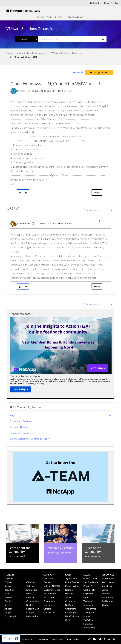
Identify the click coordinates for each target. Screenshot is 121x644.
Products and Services (20, 421)
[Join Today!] (20, 389)
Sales (68, 575)
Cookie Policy (58, 639)
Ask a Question (99, 72)
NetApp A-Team (75, 17)
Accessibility (89, 628)
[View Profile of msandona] (25, 91)
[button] (100, 83)
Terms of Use (27, 639)
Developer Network (19, 427)
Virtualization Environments (32, 53)
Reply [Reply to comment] (97, 286)
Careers (47, 609)
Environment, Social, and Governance (50, 597)
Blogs (59, 17)
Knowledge (44, 17)
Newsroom (49, 578)
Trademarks (89, 601)
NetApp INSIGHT (52, 586)
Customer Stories (52, 590)
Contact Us (49, 612)
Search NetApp (109, 582)
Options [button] (77, 72)
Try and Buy (71, 578)
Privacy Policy (42, 639)
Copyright (88, 594)
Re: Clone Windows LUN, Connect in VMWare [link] (25, 57)
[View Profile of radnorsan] (25, 223)
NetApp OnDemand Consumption (72, 609)
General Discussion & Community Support (30, 439)
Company (49, 575)
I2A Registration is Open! (25, 376)
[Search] (72, 39)
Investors (48, 605)
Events (47, 582)
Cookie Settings (74, 639)
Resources (108, 575)
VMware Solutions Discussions (67, 53)
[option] (61, 356)
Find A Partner (72, 582)
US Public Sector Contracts (70, 597)
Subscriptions (108, 578)
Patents (87, 597)
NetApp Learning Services (22, 433)
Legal (87, 575)
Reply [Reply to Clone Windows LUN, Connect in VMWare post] (97, 192)
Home (10, 53)
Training (30, 586)
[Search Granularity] (26, 39)
